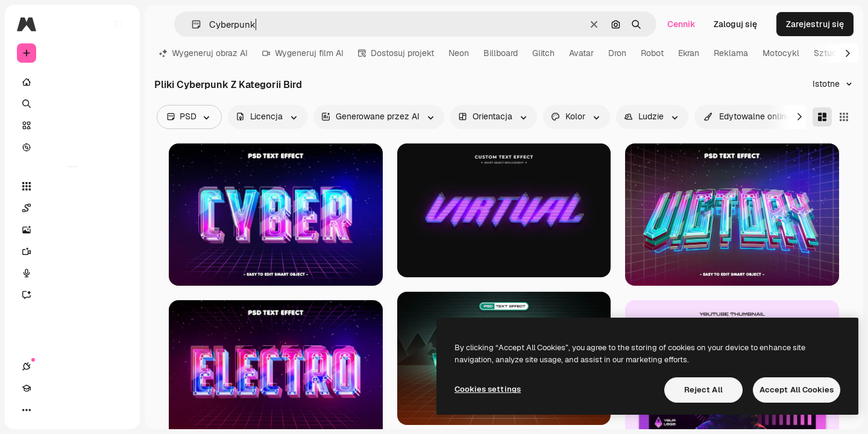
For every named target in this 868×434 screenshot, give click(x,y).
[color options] (577, 117)
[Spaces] (72, 208)
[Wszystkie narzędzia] (72, 186)
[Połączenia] (27, 410)
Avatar (581, 53)
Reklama (731, 53)
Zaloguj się (735, 24)
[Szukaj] (72, 104)
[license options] (268, 117)
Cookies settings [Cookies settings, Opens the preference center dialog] (488, 389)
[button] (191, 24)
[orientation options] (494, 117)
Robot (652, 53)
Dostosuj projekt (396, 53)
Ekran (689, 53)
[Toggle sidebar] (118, 24)
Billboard (501, 53)
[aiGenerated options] (379, 117)
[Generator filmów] (72, 251)
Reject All (703, 390)
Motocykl (781, 53)
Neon (459, 53)
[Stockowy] (72, 125)
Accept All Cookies (797, 390)
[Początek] (72, 82)
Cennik (681, 24)
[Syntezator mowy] (72, 273)
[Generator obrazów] (72, 230)
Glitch (543, 53)
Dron (617, 53)
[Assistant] (72, 295)
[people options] (652, 117)
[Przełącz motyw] (70, 410)
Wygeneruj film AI (303, 53)
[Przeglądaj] (72, 147)
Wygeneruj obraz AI (203, 53)
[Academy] (48, 410)
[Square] (844, 117)
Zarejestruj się (815, 24)
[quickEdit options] (747, 117)
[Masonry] (822, 117)
